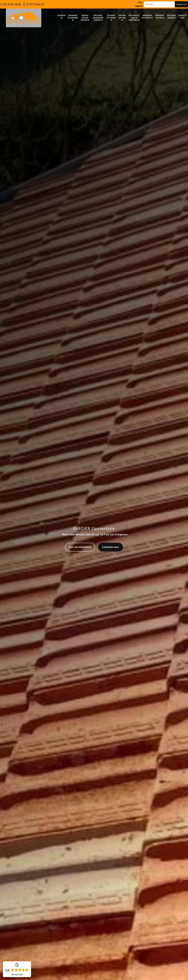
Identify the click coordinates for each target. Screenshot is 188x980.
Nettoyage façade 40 (171, 17)
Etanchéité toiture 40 (160, 17)
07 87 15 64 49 (35, 4)
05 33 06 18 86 (12, 4)
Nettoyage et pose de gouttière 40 (134, 18)
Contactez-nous (111, 547)
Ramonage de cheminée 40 (73, 18)
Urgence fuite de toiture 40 (85, 18)
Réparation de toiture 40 (147, 17)
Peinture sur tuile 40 (122, 18)
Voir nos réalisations (80, 547)
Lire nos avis (17, 974)
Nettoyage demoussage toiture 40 (98, 18)
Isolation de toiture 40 (111, 18)
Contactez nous (183, 17)
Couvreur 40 (61, 17)
